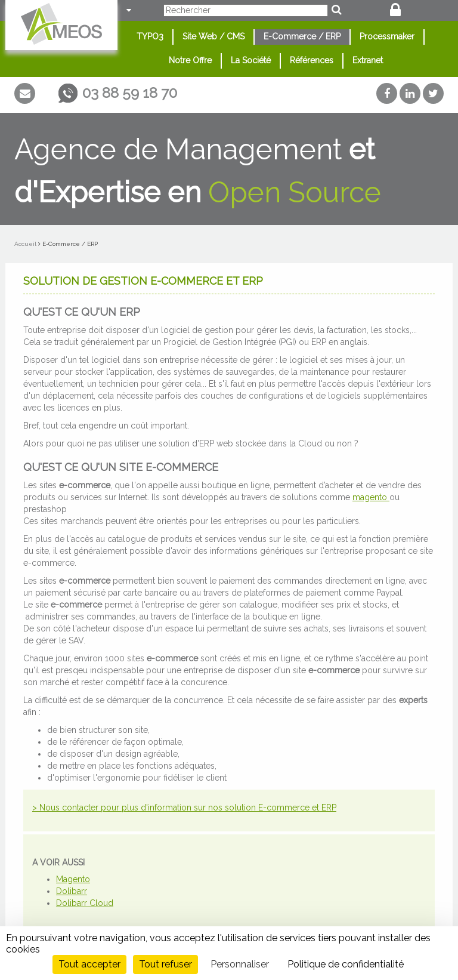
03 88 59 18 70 (130, 93)
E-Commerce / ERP (302, 36)
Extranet (368, 60)
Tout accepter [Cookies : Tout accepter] (89, 964)
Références (312, 60)
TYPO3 (150, 36)
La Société (251, 60)
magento (371, 497)
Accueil (25, 244)
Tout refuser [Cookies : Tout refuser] (165, 964)
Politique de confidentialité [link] (346, 964)
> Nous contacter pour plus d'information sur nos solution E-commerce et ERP (184, 808)
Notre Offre (190, 60)
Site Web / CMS (213, 36)
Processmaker (387, 36)
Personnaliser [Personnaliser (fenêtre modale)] (240, 964)
